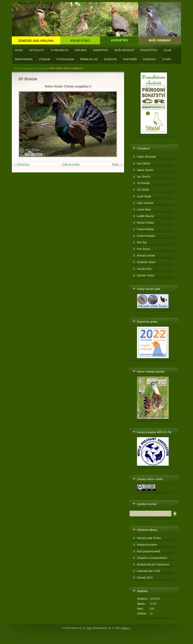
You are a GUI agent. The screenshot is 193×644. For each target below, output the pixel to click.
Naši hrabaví (124, 50)
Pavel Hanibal (145, 229)
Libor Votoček (145, 203)
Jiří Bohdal (41, 68)
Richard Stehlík (146, 256)
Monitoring (24, 59)
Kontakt (150, 59)
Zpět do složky (71, 164)
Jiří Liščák (143, 190)
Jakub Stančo (145, 170)
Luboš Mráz (144, 209)
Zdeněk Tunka (146, 275)
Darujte (110, 59)
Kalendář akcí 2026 (149, 571)
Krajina (81, 50)
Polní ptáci (149, 50)
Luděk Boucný (146, 216)
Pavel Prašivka (146, 236)
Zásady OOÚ (145, 578)
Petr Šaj (142, 242)
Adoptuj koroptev (147, 545)
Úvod (19, 50)
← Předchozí (22, 164)
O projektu (60, 50)
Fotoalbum (65, 59)
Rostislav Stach (146, 262)
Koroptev (101, 50)
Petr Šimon (144, 249)
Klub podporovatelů (149, 551)
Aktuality (37, 50)
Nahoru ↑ (126, 628)
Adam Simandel (146, 157)
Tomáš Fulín (144, 269)
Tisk (89, 628)
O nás (167, 59)
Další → (117, 164)
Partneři (130, 59)
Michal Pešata (145, 223)
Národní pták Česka (149, 538)
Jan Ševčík (144, 177)
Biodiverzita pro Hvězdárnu (153, 564)
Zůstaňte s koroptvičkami (152, 558)
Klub (167, 50)
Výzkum (44, 59)
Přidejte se (89, 59)
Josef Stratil (144, 196)
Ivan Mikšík (144, 163)
